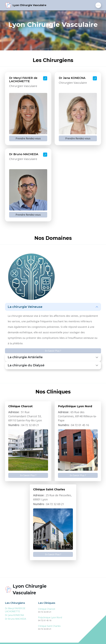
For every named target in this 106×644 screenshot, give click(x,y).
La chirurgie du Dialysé (26, 365)
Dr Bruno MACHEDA (16, 619)
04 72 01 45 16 (45, 620)
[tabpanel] (53, 147)
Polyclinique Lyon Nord (50, 617)
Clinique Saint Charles (49, 626)
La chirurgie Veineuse (25, 307)
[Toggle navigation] (98, 5)
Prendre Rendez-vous (28, 138)
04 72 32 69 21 (45, 612)
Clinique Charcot (47, 609)
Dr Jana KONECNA (14, 615)
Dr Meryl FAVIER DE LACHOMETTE (15, 610)
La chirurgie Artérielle (25, 357)
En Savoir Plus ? (53, 351)
